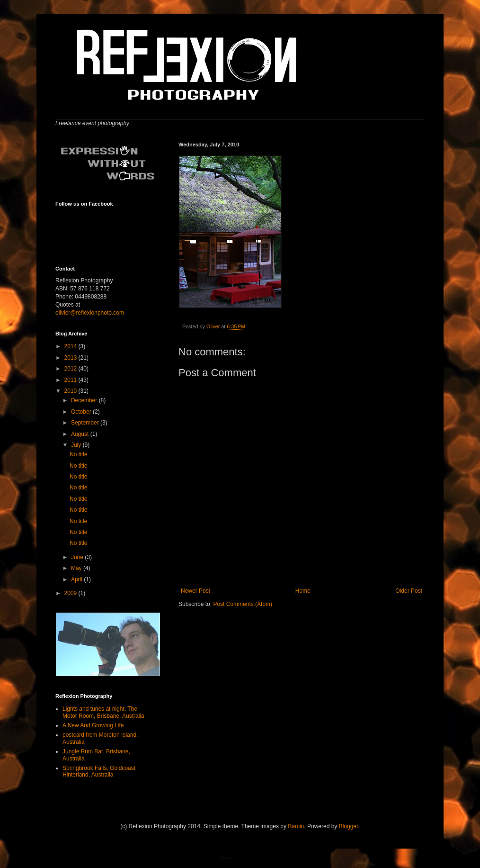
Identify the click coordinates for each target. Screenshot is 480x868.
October (82, 412)
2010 (71, 391)
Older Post (409, 591)
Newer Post (196, 591)
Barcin (296, 826)
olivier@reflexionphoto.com (90, 313)
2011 (71, 380)
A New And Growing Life (93, 725)
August (81, 434)
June (78, 557)
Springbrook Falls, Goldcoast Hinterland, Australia (99, 771)
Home (303, 591)
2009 (71, 593)
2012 (71, 369)
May (77, 568)
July (77, 445)
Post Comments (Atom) (243, 604)
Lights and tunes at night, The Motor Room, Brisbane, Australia (103, 712)
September (86, 423)
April (77, 579)
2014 (71, 346)
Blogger (349, 826)
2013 (71, 358)
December (85, 400)
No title (78, 454)
